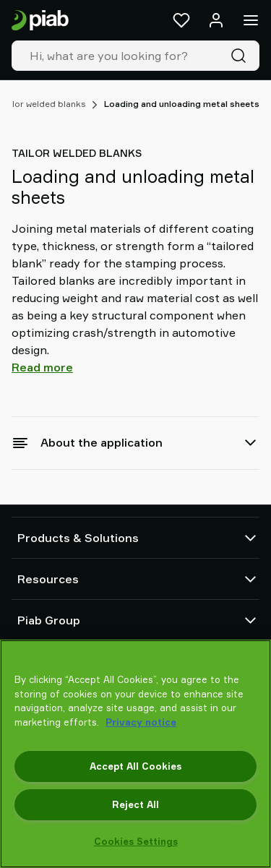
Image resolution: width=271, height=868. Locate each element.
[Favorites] (181, 20)
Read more (42, 367)
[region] (135, 754)
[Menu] (251, 20)
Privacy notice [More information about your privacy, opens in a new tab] (141, 722)
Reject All (135, 804)
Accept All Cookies (135, 766)
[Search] (241, 56)
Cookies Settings (136, 841)
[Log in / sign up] (216, 20)
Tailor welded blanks (43, 104)
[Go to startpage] (40, 21)
